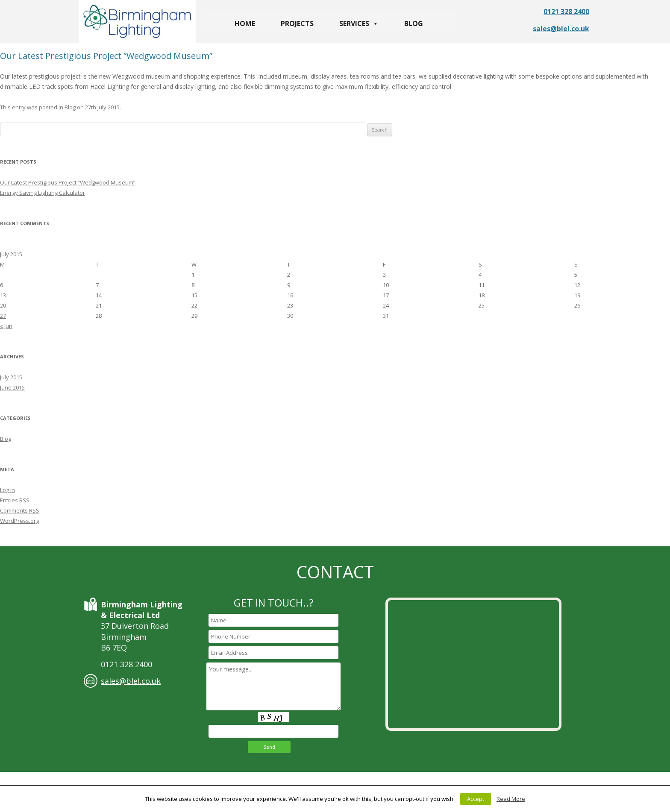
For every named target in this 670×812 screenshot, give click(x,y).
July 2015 (11, 377)
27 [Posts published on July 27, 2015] (3, 316)
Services (359, 23)
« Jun (6, 326)
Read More (511, 799)
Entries (15, 500)
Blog (414, 23)
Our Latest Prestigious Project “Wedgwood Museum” (106, 56)
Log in (7, 490)
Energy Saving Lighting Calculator (43, 193)
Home (245, 23)
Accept (476, 799)
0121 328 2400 (566, 12)
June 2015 (12, 387)
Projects (297, 23)
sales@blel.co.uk (561, 29)
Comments (20, 510)
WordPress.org (19, 521)
